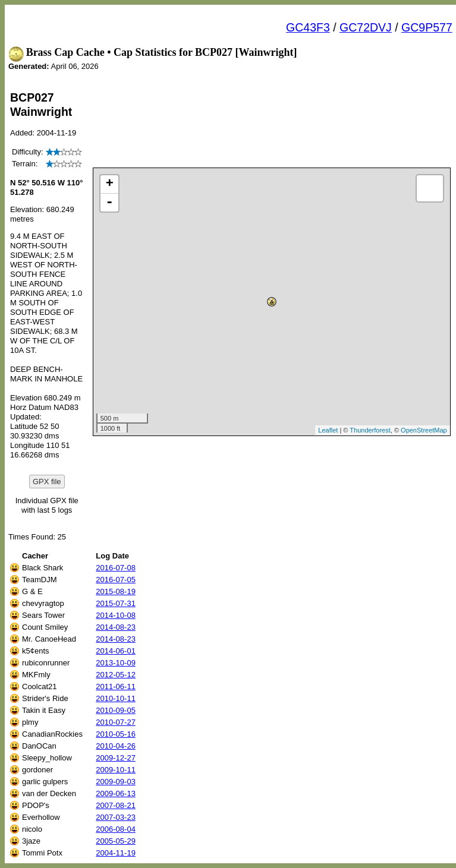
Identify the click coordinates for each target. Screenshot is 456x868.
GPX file (47, 482)
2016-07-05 (116, 580)
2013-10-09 (116, 663)
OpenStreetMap (424, 430)
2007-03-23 (116, 817)
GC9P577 (427, 27)
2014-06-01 (116, 651)
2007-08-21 (116, 805)
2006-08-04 (116, 829)
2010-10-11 (116, 698)
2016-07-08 (116, 568)
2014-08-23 (116, 627)
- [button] (109, 203)
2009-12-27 (116, 758)
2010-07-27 (116, 722)
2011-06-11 (116, 686)
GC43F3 (308, 27)
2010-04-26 (116, 746)
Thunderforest (370, 430)
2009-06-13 (116, 793)
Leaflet (328, 430)
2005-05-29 (116, 841)
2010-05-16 (116, 734)
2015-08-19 (116, 591)
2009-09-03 (116, 782)
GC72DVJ (366, 27)
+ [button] (110, 184)
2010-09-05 (116, 710)
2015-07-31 (116, 603)
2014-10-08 (116, 615)
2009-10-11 (116, 770)
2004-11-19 (116, 853)
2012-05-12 (116, 675)
